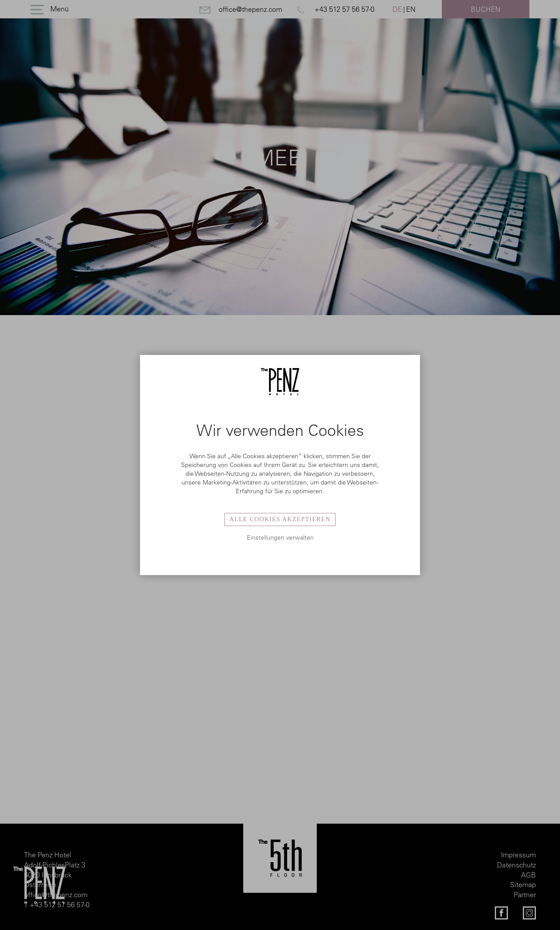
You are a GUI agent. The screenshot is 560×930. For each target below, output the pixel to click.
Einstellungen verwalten (280, 537)
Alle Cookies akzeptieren (280, 519)
